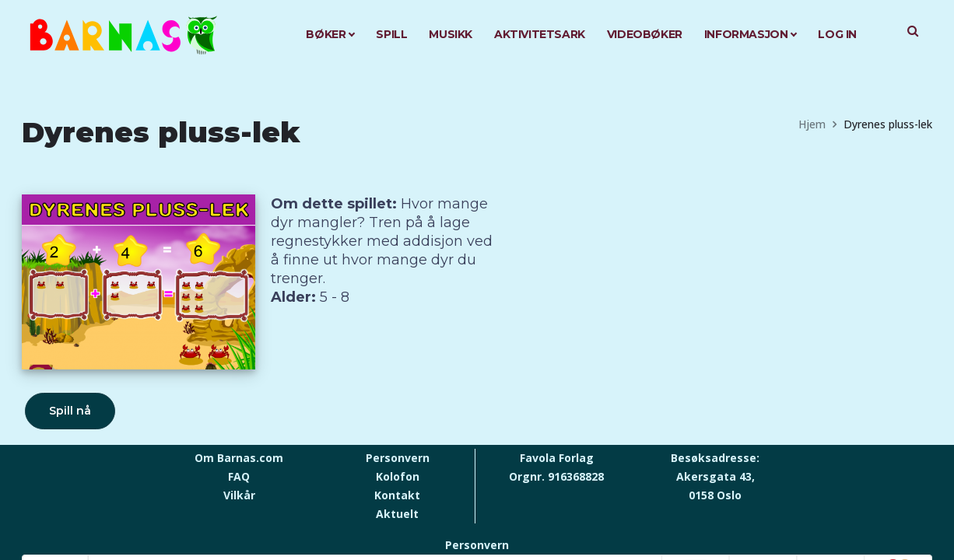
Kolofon (398, 476)
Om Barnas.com (239, 458)
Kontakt (397, 495)
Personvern (398, 458)
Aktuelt (397, 514)
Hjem (812, 124)
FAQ (239, 476)
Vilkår (239, 495)
